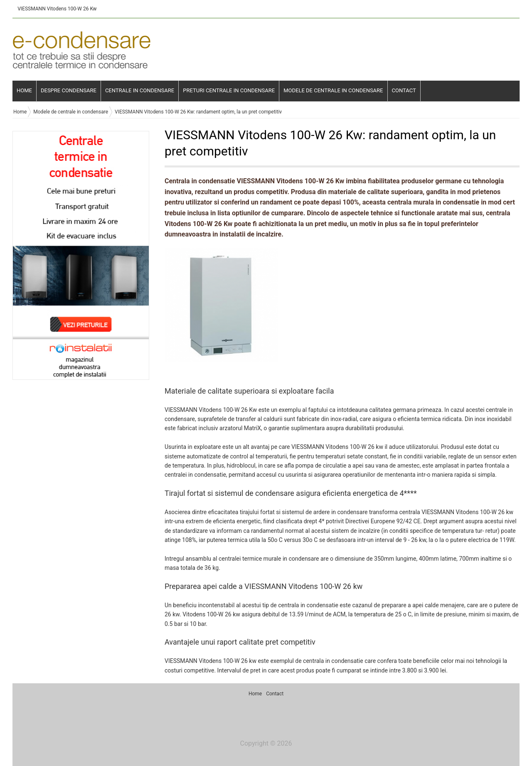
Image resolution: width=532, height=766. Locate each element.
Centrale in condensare (140, 90)
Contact (404, 90)
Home (24, 90)
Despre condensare (69, 90)
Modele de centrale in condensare (333, 90)
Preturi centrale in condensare (229, 90)
